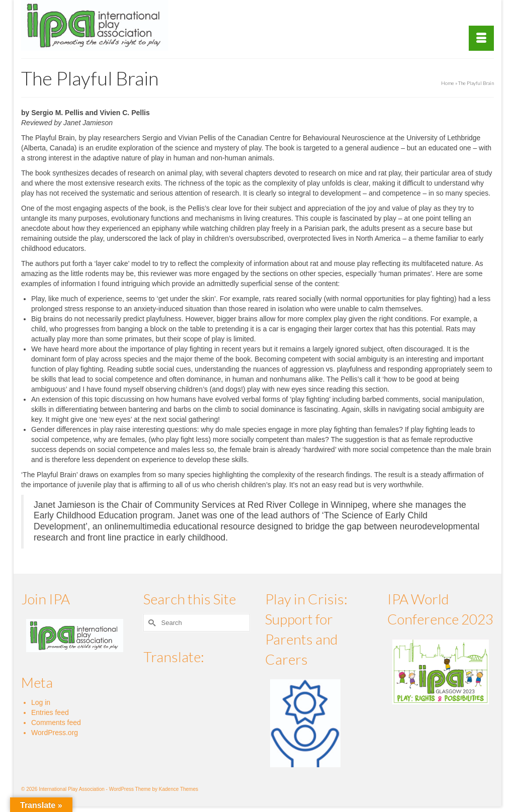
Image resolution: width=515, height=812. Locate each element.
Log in (41, 702)
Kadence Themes (179, 789)
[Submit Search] (151, 623)
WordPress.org (55, 733)
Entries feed (50, 712)
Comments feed (56, 723)
